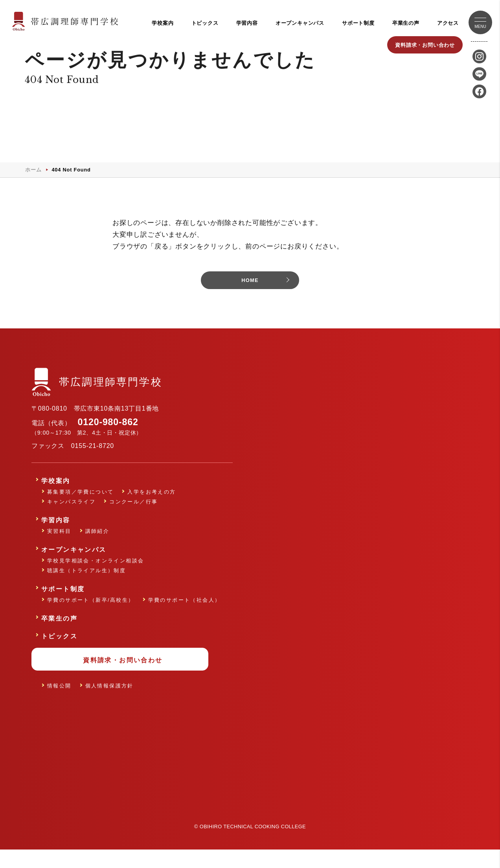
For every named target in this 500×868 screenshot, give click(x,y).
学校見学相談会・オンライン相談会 (96, 576)
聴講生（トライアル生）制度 (86, 586)
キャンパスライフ (71, 517)
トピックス (205, 23)
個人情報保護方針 (109, 701)
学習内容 (247, 23)
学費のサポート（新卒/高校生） (91, 616)
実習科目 (59, 547)
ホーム (33, 185)
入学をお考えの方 (152, 508)
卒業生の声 (406, 23)
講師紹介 (97, 547)
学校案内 (163, 23)
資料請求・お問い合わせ (425, 45)
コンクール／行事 (133, 517)
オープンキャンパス (300, 23)
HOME (250, 296)
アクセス (448, 23)
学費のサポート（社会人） (185, 616)
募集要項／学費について (80, 508)
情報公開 (59, 701)
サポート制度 (358, 23)
